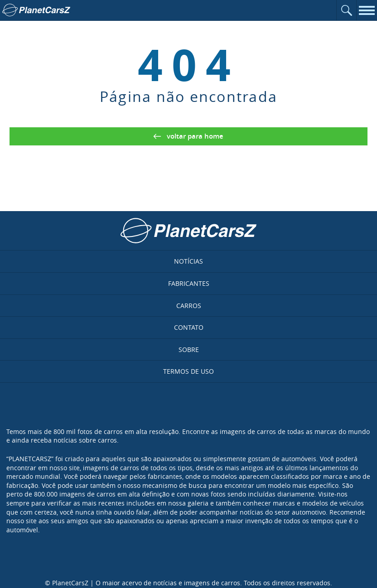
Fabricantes (189, 283)
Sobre (189, 349)
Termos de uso (188, 371)
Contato (189, 327)
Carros (189, 306)
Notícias (188, 261)
